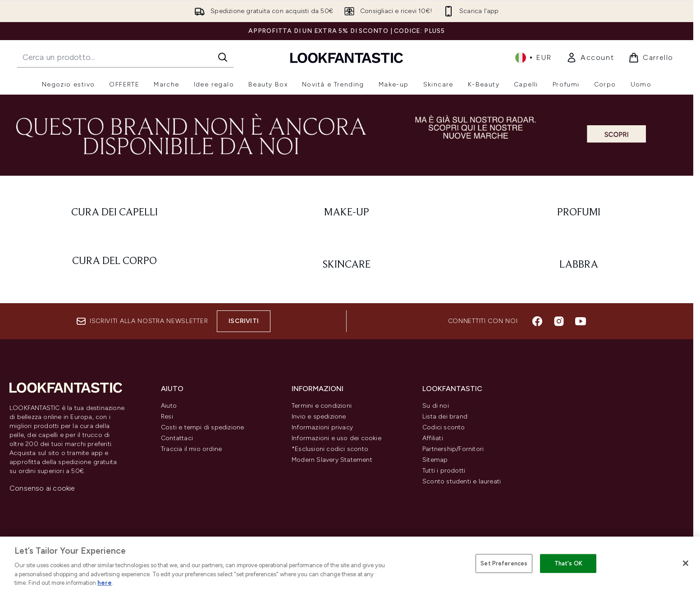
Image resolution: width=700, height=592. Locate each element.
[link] (590, 58)
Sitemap (435, 460)
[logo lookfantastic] (347, 57)
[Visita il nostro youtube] (581, 321)
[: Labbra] (579, 265)
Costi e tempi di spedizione (202, 427)
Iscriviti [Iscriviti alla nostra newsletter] (244, 321)
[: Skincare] (347, 265)
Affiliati (433, 438)
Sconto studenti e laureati (462, 481)
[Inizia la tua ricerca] (125, 57)
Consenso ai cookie (42, 488)
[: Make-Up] (347, 213)
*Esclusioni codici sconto (330, 449)
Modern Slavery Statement (332, 460)
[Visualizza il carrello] (651, 58)
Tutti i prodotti (444, 471)
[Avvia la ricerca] (223, 57)
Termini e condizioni (322, 406)
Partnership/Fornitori (453, 449)
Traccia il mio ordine (191, 449)
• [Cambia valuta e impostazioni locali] (533, 58)
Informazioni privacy (322, 427)
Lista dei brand (445, 417)
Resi (167, 417)
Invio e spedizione (319, 417)
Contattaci (177, 438)
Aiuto (169, 406)
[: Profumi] (579, 213)
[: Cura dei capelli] (115, 213)
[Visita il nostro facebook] (537, 321)
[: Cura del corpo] (115, 265)
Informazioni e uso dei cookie (336, 438)
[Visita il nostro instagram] (559, 321)
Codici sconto (444, 427)
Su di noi (436, 406)
